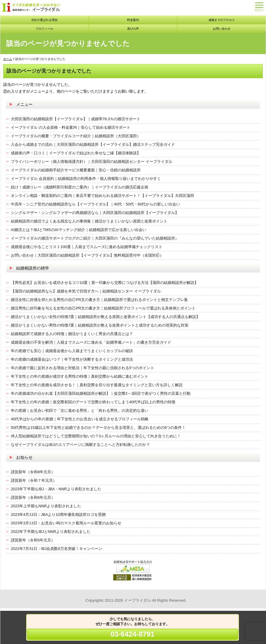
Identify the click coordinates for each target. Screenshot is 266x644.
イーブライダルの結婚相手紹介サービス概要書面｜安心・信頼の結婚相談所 (76, 170)
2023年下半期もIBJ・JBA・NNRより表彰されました (56, 489)
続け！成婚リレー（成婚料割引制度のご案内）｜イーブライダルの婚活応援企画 (80, 187)
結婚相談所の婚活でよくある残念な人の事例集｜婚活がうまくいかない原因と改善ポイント (89, 221)
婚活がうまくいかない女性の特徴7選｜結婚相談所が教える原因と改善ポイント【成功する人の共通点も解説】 (105, 317)
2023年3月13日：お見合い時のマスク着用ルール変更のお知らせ (66, 523)
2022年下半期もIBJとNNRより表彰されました (51, 532)
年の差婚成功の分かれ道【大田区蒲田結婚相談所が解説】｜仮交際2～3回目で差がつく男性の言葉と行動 (101, 393)
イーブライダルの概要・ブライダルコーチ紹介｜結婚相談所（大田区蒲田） (76, 136)
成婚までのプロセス (222, 20)
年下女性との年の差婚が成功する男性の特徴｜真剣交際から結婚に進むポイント (80, 376)
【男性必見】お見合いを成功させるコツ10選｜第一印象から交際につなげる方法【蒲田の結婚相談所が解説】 (105, 283)
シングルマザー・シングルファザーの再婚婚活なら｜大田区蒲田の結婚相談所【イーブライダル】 (95, 213)
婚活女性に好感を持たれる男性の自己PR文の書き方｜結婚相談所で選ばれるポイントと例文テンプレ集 (99, 300)
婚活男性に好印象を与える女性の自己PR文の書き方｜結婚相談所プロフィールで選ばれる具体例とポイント (103, 308)
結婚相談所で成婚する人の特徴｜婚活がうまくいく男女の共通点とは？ (72, 334)
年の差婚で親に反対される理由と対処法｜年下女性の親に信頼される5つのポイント (83, 368)
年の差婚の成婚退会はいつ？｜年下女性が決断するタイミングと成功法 (72, 359)
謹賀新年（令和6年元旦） (33, 497)
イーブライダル (138, 600)
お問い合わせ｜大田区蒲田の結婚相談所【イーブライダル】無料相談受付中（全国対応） (87, 255)
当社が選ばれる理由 (44, 20)
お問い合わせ (222, 29)
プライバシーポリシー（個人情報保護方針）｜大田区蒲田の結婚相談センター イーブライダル (92, 162)
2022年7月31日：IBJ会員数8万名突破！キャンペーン (57, 549)
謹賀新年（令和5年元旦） (33, 540)
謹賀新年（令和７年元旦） (34, 480)
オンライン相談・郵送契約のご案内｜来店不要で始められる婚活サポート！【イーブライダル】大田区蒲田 (102, 196)
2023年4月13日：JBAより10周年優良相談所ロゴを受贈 (58, 515)
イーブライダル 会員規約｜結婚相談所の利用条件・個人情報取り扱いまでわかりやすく (86, 179)
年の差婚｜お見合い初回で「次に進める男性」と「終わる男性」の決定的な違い (80, 410)
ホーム (8, 59)
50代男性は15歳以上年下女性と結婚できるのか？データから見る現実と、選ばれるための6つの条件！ (98, 428)
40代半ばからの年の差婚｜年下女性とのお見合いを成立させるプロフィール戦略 (80, 419)
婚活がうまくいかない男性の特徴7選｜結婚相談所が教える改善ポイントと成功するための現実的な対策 (100, 325)
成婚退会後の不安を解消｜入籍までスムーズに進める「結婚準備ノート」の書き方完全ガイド (91, 342)
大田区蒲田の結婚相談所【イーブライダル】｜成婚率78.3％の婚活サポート (76, 119)
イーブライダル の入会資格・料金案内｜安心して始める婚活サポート (71, 127)
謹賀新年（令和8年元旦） (33, 472)
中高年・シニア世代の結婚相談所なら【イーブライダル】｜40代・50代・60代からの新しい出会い (95, 204)
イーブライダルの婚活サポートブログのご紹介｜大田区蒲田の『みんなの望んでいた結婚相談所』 (95, 238)
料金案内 (133, 20)
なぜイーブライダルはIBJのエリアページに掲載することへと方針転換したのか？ (80, 445)
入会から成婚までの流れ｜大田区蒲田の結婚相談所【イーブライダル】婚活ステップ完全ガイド (93, 144)
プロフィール (44, 29)
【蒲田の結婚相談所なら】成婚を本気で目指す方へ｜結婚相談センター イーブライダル (86, 291)
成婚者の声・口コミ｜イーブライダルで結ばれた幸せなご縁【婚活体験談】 (76, 153)
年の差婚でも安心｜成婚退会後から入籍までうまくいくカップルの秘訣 (72, 351)
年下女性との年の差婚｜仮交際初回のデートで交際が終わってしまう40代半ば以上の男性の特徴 (93, 402)
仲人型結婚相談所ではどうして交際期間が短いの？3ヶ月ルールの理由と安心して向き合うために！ (96, 436)
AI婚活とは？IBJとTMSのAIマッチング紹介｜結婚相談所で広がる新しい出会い (79, 230)
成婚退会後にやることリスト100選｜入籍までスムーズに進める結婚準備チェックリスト (87, 247)
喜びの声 (133, 29)
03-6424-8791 (132, 634)
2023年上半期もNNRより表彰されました (46, 506)
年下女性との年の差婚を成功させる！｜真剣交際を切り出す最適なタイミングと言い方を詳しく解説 (97, 385)
